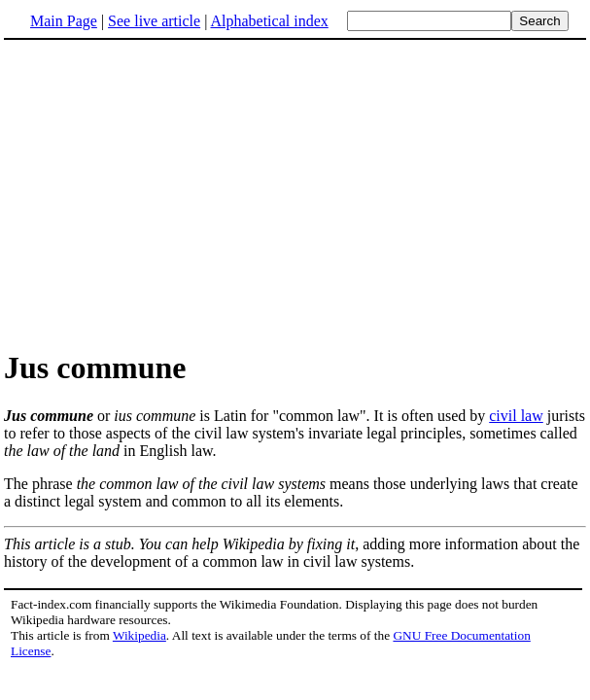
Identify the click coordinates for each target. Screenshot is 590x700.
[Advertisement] (167, 193)
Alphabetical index (269, 21)
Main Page (64, 21)
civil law (516, 416)
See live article (154, 21)
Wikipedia (139, 635)
